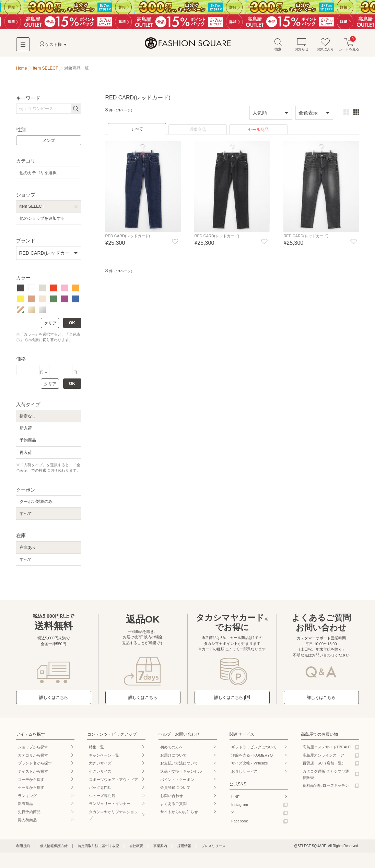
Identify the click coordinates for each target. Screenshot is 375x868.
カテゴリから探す (33, 758)
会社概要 (136, 849)
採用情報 (184, 849)
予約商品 (28, 444)
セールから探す (31, 791)
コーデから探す (31, 783)
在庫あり (28, 551)
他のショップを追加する (42, 222)
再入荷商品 (27, 823)
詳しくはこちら (54, 701)
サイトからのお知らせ (179, 815)
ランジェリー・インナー (110, 807)
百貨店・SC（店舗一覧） (324, 767)
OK (72, 326)
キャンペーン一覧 (104, 758)
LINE (235, 800)
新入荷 (26, 431)
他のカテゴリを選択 (38, 176)
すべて (137, 132)
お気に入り (325, 47)
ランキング (27, 799)
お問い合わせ (172, 799)
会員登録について (175, 791)
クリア (50, 326)
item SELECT (32, 209)
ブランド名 (35, 767)
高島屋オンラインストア (323, 758)
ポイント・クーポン (177, 783)
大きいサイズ (100, 767)
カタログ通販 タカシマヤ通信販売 (326, 777)
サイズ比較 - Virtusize (250, 767)
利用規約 (23, 849)
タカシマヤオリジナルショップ (113, 818)
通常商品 (198, 133)
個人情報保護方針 (54, 849)
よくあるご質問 (173, 807)
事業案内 (160, 849)
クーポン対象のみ (36, 505)
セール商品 (258, 133)
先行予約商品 (29, 815)
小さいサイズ (100, 774)
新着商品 (25, 807)
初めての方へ (172, 750)
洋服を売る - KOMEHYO (252, 758)
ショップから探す (33, 750)
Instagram (240, 808)
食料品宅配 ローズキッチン (326, 788)
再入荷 (26, 456)
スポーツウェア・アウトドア (113, 783)
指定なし (28, 419)
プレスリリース (213, 849)
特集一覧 (96, 750)
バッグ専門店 (100, 791)
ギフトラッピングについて (254, 750)
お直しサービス (244, 774)
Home (22, 71)
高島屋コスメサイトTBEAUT (327, 750)
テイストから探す (33, 774)
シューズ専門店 (102, 799)
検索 (278, 47)
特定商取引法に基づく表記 (98, 849)
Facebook (239, 824)
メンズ (49, 144)
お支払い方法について (179, 767)
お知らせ (302, 47)
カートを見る (349, 47)
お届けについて (173, 758)
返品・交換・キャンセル (181, 774)
